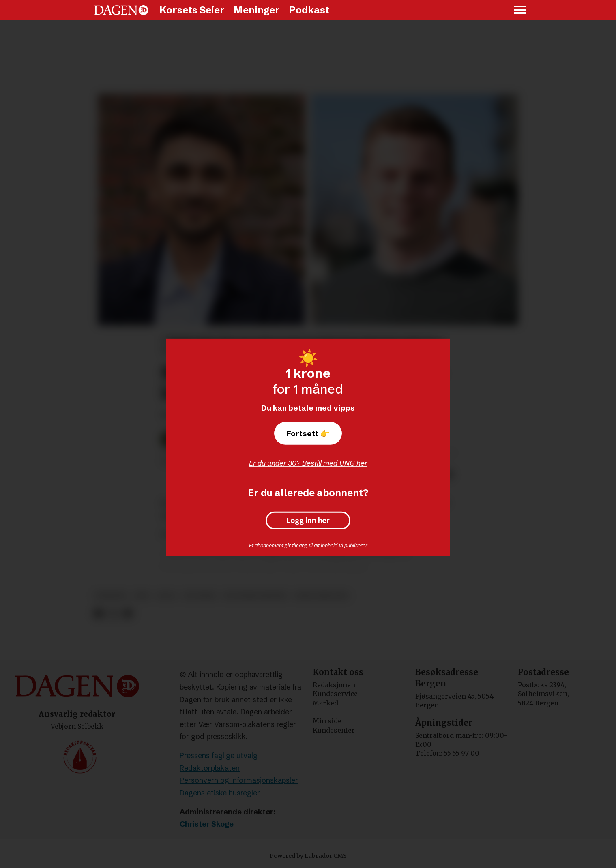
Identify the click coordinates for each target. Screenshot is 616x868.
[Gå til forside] (121, 10)
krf (142, 596)
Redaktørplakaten (210, 768)
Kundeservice (335, 694)
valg (167, 596)
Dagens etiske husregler (220, 793)
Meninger (257, 10)
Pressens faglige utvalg (219, 755)
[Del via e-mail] (127, 614)
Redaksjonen (334, 685)
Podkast (309, 10)
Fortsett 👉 (308, 433)
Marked (325, 703)
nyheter (111, 596)
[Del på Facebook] (99, 614)
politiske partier (255, 596)
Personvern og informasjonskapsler (239, 780)
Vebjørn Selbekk (77, 726)
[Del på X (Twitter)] (113, 614)
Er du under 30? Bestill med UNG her (308, 463)
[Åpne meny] (520, 10)
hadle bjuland (322, 596)
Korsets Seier (192, 10)
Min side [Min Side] (327, 721)
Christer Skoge (207, 824)
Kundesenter (334, 730)
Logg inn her (308, 521)
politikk (200, 596)
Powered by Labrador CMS (308, 856)
